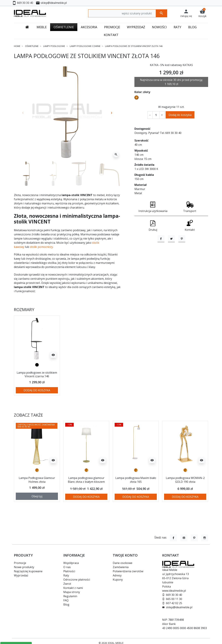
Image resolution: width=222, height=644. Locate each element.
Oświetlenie (32, 46)
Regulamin (70, 596)
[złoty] (37, 474)
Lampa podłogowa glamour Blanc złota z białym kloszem (86, 485)
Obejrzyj (37, 502)
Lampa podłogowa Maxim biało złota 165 (136, 483)
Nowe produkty (24, 567)
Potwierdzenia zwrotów (128, 571)
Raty (66, 575)
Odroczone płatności (77, 580)
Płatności (69, 571)
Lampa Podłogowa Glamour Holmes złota (37, 483)
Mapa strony (72, 592)
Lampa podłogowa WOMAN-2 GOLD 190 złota (185, 483)
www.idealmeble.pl (174, 591)
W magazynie (167, 107)
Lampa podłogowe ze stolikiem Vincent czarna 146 (37, 376)
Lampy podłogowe (54, 46)
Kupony (118, 580)
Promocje (20, 563)
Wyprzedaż (21, 575)
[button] (202, 13)
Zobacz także (28, 419)
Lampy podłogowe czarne (85, 46)
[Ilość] (156, 115)
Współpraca (71, 563)
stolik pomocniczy (41, 247)
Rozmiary (24, 310)
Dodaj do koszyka (180, 115)
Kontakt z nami (73, 588)
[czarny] (37, 365)
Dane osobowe (123, 563)
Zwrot (67, 584)
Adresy (117, 575)
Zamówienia (121, 567)
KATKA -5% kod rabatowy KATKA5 (171, 65)
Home (17, 46)
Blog (66, 605)
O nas (67, 567)
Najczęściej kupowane (28, 571)
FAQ (66, 600)
